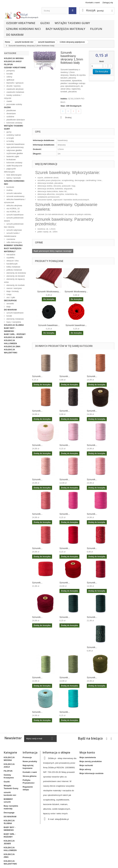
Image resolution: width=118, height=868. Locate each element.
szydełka (10, 258)
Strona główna (29, 776)
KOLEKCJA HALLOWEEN (10, 342)
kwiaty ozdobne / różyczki (13, 97)
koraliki (9, 74)
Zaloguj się (108, 3)
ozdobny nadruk (13, 135)
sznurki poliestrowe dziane (14, 219)
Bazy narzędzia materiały (65, 29)
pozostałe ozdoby (14, 104)
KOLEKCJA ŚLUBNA (14, 325)
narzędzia (11, 255)
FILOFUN (96, 29)
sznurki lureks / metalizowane (12, 235)
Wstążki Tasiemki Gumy (72, 23)
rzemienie (11, 239)
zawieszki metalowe (15, 92)
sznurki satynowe (14, 230)
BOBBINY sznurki (13, 245)
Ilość (102, 61)
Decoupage (10, 300)
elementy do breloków (16, 273)
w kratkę (10, 141)
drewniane (11, 114)
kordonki (10, 187)
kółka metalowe (13, 267)
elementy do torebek (15, 285)
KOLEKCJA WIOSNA (14, 58)
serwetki (10, 304)
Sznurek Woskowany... (49, 291)
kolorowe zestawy (14, 123)
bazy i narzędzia (14, 322)
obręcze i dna (12, 261)
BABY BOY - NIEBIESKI (10, 330)
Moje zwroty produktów (90, 761)
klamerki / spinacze (15, 83)
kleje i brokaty (12, 291)
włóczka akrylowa (14, 205)
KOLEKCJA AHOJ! (13, 61)
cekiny (9, 77)
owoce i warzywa (14, 288)
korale (9, 316)
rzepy (9, 294)
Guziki (45, 23)
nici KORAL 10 (13, 209)
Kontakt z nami (93, 3)
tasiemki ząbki (13, 156)
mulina (9, 190)
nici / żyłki (11, 297)
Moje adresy (85, 769)
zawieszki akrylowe (15, 89)
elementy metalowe (15, 319)
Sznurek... (37, 376)
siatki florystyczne (14, 166)
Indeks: (64, 99)
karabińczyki (12, 264)
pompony (10, 71)
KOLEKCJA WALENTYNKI (11, 351)
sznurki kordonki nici (23, 29)
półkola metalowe (14, 270)
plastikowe (11, 110)
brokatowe (11, 159)
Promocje (27, 757)
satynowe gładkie (14, 150)
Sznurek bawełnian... (49, 325)
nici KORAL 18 (13, 212)
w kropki (10, 138)
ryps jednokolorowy (15, 147)
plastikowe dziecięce (15, 120)
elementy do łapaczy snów (14, 281)
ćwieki (9, 101)
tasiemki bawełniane (15, 144)
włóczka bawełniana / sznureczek (15, 201)
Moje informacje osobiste (91, 773)
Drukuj (68, 117)
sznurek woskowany (15, 196)
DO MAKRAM (15, 35)
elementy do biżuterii (15, 276)
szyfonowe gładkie (14, 153)
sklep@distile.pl (62, 819)
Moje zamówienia (88, 757)
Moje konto (87, 752)
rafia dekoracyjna (14, 242)
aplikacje (10, 80)
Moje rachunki (86, 765)
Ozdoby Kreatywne (21, 23)
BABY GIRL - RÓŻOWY (15, 334)
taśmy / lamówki (13, 178)
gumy (9, 132)
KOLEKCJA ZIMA (12, 346)
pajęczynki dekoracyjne (10, 170)
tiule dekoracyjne (14, 175)
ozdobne (10, 117)
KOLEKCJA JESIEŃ (13, 337)
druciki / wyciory (13, 86)
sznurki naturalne (14, 193)
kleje (8, 307)
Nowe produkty (30, 761)
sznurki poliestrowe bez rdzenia (14, 225)
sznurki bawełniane (15, 215)
